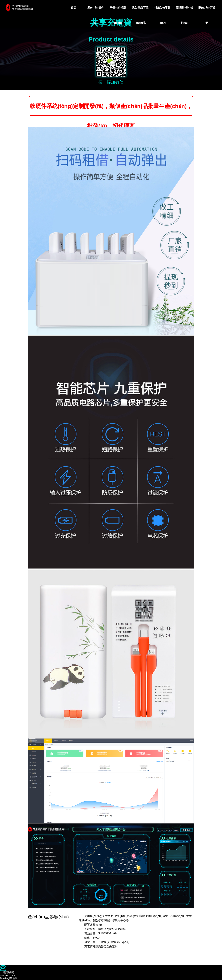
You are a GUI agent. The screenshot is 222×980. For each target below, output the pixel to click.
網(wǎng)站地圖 (9, 978)
